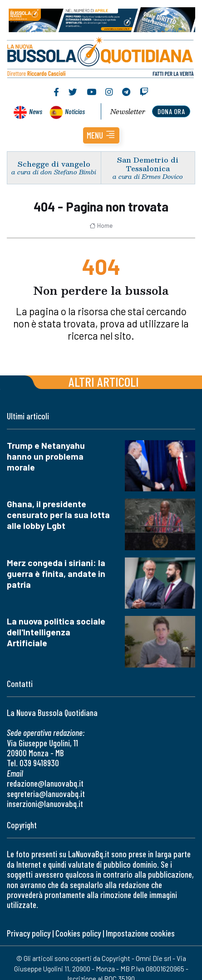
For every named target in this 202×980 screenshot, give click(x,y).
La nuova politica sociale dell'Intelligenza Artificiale (56, 632)
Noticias (75, 111)
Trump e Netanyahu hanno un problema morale (46, 456)
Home (101, 226)
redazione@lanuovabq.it (45, 783)
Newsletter (128, 111)
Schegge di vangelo (54, 164)
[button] (101, 135)
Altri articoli (104, 382)
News (36, 111)
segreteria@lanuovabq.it (46, 794)
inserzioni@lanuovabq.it (45, 804)
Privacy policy (29, 933)
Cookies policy (78, 933)
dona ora (171, 111)
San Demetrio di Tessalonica (148, 164)
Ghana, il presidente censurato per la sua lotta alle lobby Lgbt (58, 515)
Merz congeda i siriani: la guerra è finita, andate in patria (56, 574)
